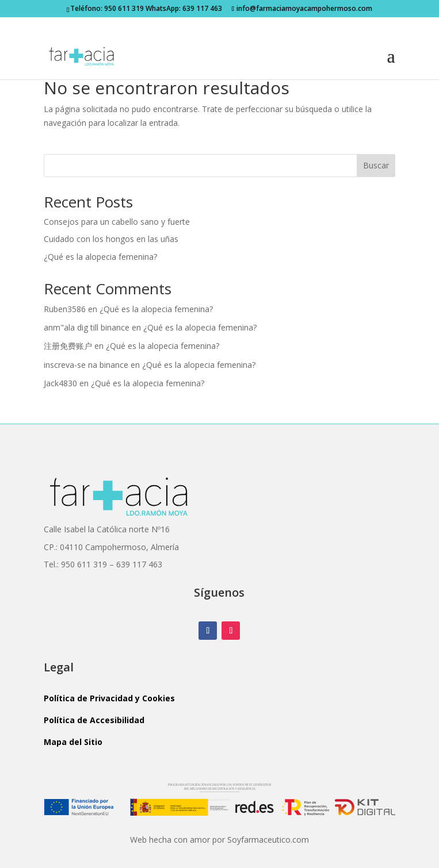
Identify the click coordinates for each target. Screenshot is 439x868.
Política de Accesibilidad (94, 720)
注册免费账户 (68, 346)
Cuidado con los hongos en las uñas (111, 239)
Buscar (376, 165)
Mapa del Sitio (73, 742)
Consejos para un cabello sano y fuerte (117, 222)
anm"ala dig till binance (87, 327)
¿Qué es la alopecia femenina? (100, 257)
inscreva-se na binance (86, 365)
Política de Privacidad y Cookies (109, 698)
